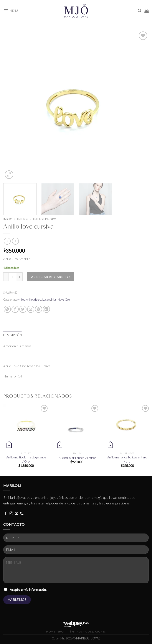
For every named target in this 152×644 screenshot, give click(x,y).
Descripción (12, 335)
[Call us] (22, 514)
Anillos (22, 219)
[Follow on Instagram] (11, 514)
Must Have (58, 300)
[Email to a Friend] (31, 309)
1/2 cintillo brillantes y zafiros (77, 458)
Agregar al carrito (50, 277)
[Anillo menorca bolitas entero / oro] (127, 427)
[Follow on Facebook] (6, 514)
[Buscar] (140, 11)
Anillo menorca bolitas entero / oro (127, 459)
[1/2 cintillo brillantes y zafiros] (77, 427)
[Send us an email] (17, 514)
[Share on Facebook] (15, 309)
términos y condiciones (87, 632)
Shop (62, 632)
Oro (67, 300)
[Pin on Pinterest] (39, 309)
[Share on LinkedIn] (46, 309)
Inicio (8, 219)
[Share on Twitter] (23, 309)
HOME (51, 632)
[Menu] (11, 11)
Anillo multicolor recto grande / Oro (26, 459)
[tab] (12, 335)
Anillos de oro (44, 219)
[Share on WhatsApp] (7, 309)
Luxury (46, 300)
